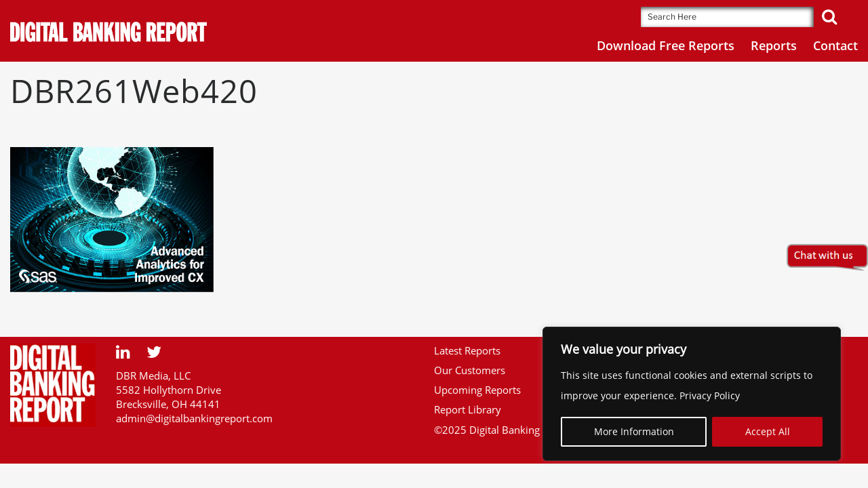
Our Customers (470, 370)
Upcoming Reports (477, 390)
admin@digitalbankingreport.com (194, 418)
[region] (692, 394)
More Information (634, 431)
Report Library (468, 409)
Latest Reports (467, 350)
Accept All (768, 431)
